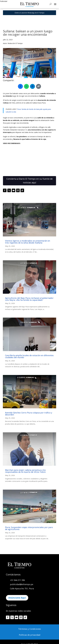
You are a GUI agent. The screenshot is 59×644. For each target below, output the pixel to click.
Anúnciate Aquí (17, 598)
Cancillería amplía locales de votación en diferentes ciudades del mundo (29, 356)
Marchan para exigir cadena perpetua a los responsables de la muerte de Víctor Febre (25, 471)
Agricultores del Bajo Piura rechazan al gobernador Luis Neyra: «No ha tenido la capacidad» (29, 299)
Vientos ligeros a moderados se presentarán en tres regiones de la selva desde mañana (28, 242)
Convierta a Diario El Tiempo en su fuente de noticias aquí (29, 181)
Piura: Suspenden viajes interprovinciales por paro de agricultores (29, 528)
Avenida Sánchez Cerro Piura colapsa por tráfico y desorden (29, 414)
